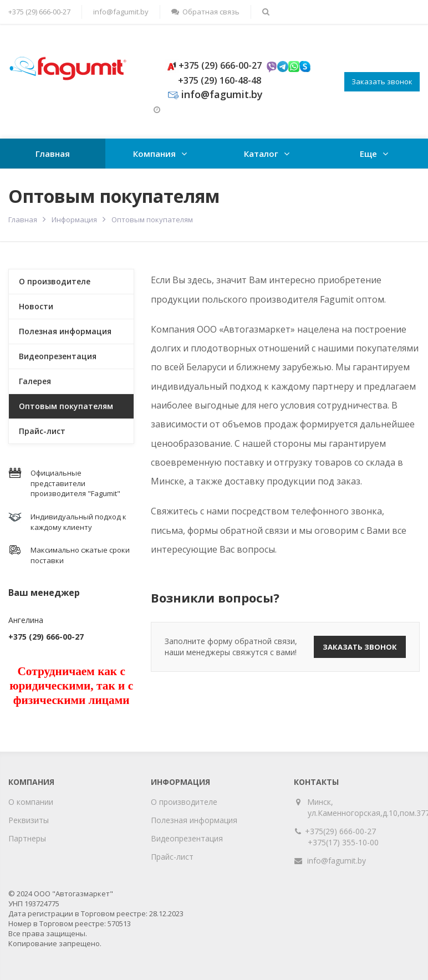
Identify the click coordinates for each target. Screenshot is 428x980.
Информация (74, 220)
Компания (154, 154)
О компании (31, 802)
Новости (36, 306)
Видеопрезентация (58, 356)
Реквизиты (29, 820)
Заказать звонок (382, 81)
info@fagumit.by (121, 12)
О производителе (55, 281)
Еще (368, 154)
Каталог (261, 154)
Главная (53, 154)
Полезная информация (65, 331)
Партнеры (27, 838)
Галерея (35, 381)
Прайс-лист (42, 431)
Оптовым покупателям (66, 406)
